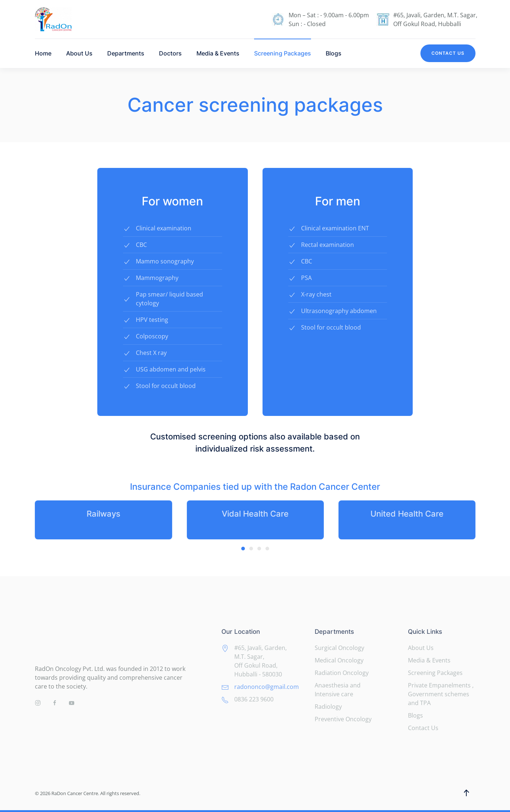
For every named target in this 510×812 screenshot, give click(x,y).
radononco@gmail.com (267, 687)
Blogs (334, 53)
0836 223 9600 (254, 699)
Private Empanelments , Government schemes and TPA (441, 694)
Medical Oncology (339, 660)
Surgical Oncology (339, 648)
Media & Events (218, 53)
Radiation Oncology (342, 673)
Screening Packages (283, 53)
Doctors (170, 53)
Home (43, 53)
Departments (126, 53)
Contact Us (448, 53)
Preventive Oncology (343, 719)
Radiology (328, 707)
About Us (79, 53)
